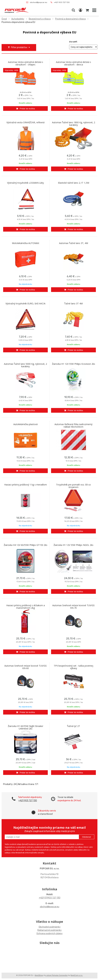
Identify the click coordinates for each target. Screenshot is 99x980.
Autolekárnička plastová (25, 424)
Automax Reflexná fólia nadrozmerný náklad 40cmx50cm (73, 426)
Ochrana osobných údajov (49, 934)
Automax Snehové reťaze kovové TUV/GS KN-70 (73, 607)
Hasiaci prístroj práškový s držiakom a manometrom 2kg (26, 607)
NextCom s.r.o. (77, 975)
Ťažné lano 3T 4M (73, 304)
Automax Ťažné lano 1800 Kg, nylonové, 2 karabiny (74, 124)
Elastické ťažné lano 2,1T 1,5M (74, 183)
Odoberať (87, 837)
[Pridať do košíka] (25, 109)
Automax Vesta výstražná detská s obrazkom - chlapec (26, 63)
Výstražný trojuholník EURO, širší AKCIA (25, 304)
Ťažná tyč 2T (73, 726)
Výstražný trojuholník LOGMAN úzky (25, 183)
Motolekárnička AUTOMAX (26, 243)
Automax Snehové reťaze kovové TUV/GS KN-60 (26, 667)
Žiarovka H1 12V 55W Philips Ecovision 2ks (74, 364)
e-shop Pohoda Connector (56, 975)
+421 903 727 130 (62, 2)
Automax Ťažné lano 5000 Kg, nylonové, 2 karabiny (25, 365)
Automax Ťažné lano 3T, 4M (74, 243)
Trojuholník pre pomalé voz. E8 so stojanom (73, 486)
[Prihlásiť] (80, 10)
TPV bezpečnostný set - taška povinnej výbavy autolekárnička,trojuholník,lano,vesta (73, 668)
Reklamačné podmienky (49, 930)
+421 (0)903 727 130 (50, 898)
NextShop (39, 975)
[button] (73, 10)
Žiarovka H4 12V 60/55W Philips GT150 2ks (26, 545)
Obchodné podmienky (50, 927)
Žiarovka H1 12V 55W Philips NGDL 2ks (73, 545)
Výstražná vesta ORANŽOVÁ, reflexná (25, 122)
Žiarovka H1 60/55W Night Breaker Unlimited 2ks (26, 727)
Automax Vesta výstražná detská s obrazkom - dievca (73, 63)
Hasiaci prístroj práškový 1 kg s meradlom (26, 485)
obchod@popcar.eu (38, 2)
